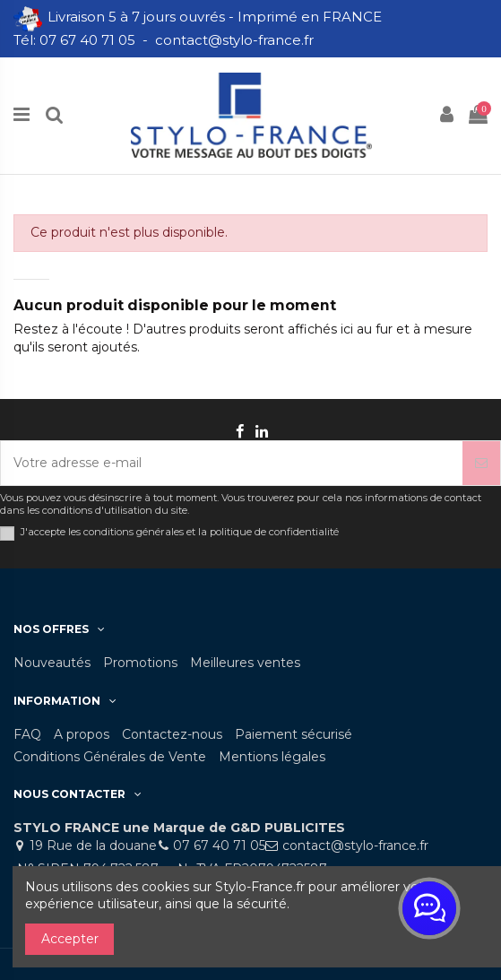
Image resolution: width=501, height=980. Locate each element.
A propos (82, 734)
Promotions (140, 663)
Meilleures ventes (245, 663)
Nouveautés (52, 663)
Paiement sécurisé (294, 734)
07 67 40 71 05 (219, 846)
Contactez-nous (172, 734)
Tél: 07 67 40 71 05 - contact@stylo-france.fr (165, 40)
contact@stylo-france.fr (355, 846)
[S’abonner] (481, 463)
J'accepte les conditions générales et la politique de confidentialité (180, 532)
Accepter (70, 939)
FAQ (27, 734)
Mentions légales (272, 757)
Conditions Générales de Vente (110, 757)
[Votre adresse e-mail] (232, 463)
